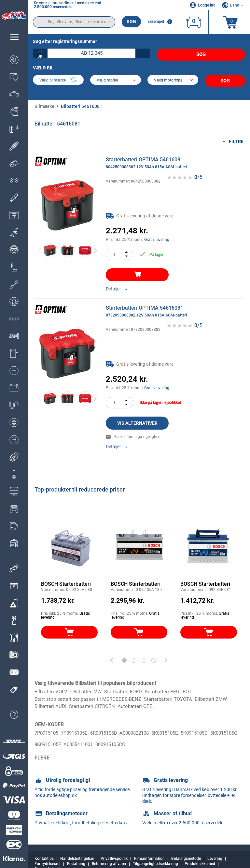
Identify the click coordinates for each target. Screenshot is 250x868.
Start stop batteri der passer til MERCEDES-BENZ (90, 695)
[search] (74, 22)
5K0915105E (179, 730)
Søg (131, 22)
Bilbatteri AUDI (51, 703)
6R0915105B (111, 730)
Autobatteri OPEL (141, 703)
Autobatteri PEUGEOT (175, 688)
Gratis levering (157, 235)
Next (95, 246)
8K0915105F (82, 737)
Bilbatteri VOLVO (54, 688)
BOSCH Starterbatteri (66, 580)
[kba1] (91, 53)
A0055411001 (116, 737)
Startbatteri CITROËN (94, 703)
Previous (40, 246)
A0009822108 (145, 730)
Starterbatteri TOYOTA (174, 695)
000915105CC (151, 737)
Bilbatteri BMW (219, 695)
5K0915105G (50, 737)
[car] (173, 78)
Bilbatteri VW (90, 688)
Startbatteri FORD (128, 688)
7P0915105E (79, 730)
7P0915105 (48, 730)
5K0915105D (211, 730)
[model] (116, 78)
